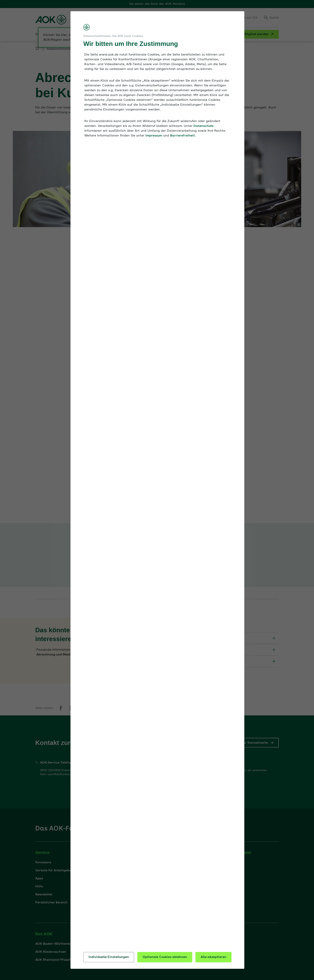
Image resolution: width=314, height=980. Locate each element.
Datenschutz (203, 126)
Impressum (154, 136)
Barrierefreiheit (182, 136)
